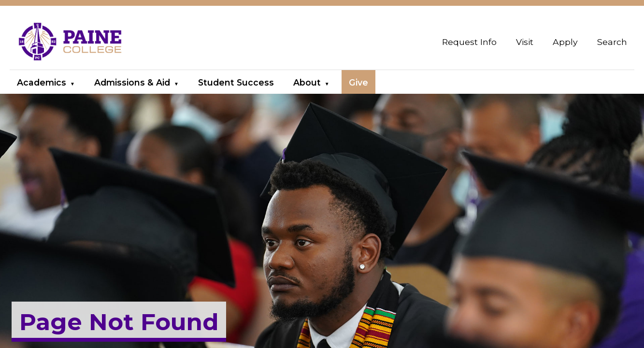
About (307, 82)
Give (358, 82)
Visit (525, 42)
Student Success (236, 82)
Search (612, 42)
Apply (565, 42)
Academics (42, 82)
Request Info (469, 42)
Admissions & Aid (132, 82)
